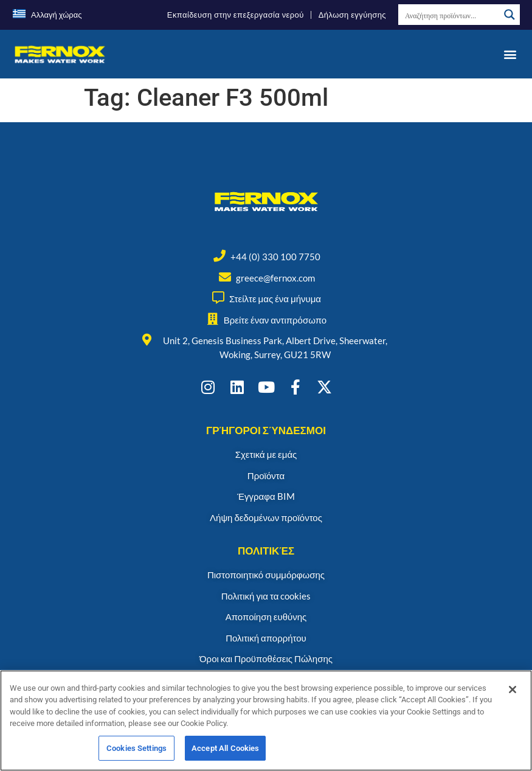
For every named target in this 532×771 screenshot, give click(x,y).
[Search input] (449, 15)
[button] (510, 54)
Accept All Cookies (225, 753)
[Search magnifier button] (510, 15)
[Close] (513, 694)
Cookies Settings (136, 753)
